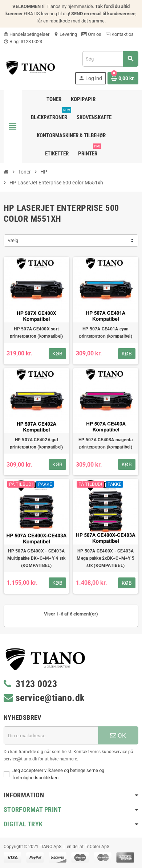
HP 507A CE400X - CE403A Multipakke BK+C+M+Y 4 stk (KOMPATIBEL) (36, 558)
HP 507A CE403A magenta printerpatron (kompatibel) (106, 443)
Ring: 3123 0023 (23, 41)
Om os (91, 34)
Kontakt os (120, 34)
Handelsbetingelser (27, 34)
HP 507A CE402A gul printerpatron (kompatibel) (36, 443)
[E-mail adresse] (51, 735)
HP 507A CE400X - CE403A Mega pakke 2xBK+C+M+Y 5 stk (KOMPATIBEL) (106, 558)
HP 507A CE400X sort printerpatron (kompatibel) (36, 333)
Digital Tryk (23, 824)
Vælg (13, 240)
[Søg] (110, 59)
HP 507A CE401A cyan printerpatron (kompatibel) (106, 333)
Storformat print (33, 809)
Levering (65, 34)
